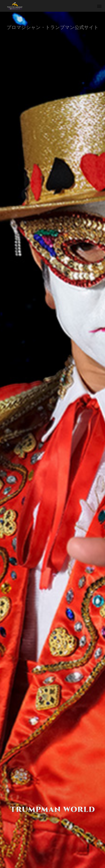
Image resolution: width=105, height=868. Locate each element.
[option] (52, 440)
